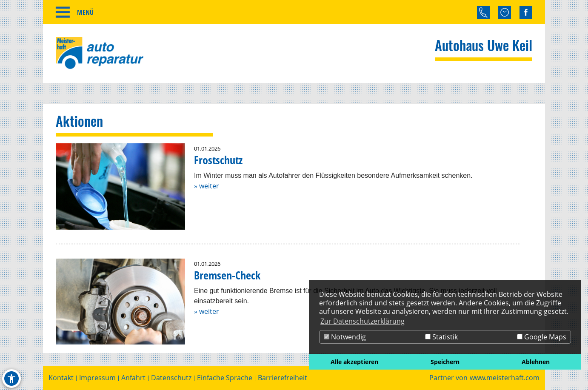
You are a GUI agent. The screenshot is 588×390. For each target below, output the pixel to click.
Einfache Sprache (225, 378)
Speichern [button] (445, 362)
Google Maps (542, 337)
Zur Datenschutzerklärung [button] (363, 321)
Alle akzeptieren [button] (354, 362)
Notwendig (345, 337)
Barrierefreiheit (283, 378)
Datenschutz (171, 378)
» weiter (207, 186)
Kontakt (61, 378)
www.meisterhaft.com (505, 378)
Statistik (441, 337)
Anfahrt (133, 378)
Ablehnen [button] (536, 362)
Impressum (97, 378)
